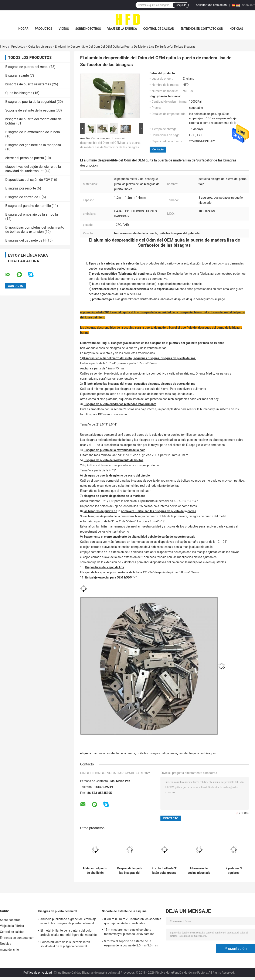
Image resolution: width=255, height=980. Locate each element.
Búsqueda (181, 5)
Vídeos (64, 29)
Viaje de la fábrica (122, 29)
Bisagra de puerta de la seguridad (31, 102)
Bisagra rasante (17, 76)
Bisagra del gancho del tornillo (28, 206)
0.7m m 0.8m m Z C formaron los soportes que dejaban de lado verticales (133, 921)
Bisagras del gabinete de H (25, 240)
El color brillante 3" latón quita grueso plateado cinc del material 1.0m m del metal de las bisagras (164, 871)
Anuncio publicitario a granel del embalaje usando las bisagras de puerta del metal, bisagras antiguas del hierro (68, 922)
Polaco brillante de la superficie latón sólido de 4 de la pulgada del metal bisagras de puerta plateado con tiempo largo (67, 945)
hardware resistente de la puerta (114, 753)
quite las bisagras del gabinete (157, 753)
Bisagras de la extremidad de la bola (33, 132)
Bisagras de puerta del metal (27, 67)
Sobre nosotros (88, 29)
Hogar (23, 29)
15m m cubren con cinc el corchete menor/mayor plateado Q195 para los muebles (129, 932)
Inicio (4, 47)
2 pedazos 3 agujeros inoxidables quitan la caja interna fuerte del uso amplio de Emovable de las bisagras (234, 871)
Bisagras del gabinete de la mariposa (33, 145)
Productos (44, 29)
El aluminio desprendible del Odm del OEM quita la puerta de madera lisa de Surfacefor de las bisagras (110, 143)
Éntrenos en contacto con (202, 29)
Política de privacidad (38, 973)
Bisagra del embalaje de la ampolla (32, 214)
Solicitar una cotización (211, 5)
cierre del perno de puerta (25, 158)
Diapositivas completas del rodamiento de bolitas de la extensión (35, 230)
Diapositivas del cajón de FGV (28, 180)
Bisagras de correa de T (23, 197)
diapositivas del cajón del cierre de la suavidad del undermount (33, 169)
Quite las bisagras (40, 47)
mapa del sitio (9, 950)
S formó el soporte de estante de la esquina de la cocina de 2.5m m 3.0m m (131, 943)
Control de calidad (159, 29)
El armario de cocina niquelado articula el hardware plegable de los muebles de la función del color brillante (199, 871)
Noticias (236, 29)
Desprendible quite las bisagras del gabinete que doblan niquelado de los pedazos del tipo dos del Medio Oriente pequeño (130, 871)
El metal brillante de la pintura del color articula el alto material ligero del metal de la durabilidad (69, 933)
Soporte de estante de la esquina (30, 110)
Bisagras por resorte (21, 188)
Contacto (158, 149)
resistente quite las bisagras (197, 753)
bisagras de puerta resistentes (28, 84)
